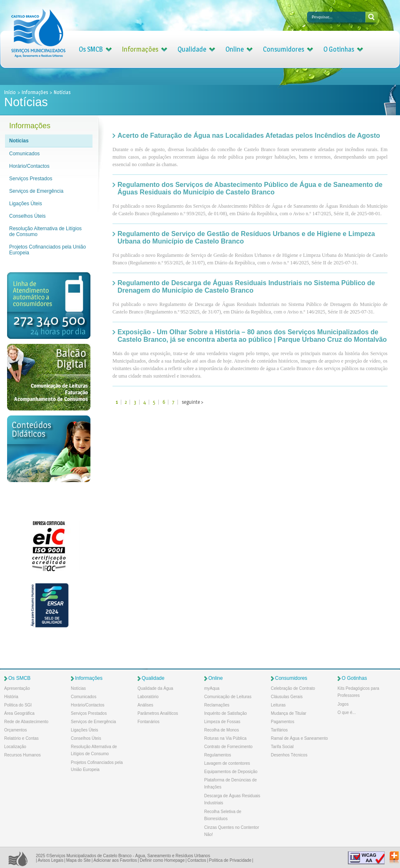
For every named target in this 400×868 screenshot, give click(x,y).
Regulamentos (217, 755)
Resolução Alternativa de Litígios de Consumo (45, 231)
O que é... (347, 713)
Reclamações (217, 705)
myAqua (212, 688)
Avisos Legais (51, 860)
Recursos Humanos (22, 755)
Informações (140, 49)
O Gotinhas (339, 49)
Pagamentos (282, 722)
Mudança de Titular (289, 713)
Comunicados (24, 154)
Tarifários (279, 730)
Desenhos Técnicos (289, 755)
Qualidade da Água (155, 688)
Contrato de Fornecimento (228, 747)
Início (10, 92)
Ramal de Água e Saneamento (299, 738)
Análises (145, 705)
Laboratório (148, 697)
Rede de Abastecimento (26, 722)
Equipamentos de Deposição (231, 772)
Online (235, 49)
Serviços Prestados (31, 179)
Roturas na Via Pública (225, 738)
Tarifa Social (282, 747)
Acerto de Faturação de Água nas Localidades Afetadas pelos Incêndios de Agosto (249, 136)
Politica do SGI (18, 705)
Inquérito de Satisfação (225, 713)
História (11, 697)
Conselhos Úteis (27, 216)
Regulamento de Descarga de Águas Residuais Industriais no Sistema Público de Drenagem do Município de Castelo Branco (246, 287)
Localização (15, 747)
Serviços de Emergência (36, 191)
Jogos (343, 704)
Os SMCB (91, 49)
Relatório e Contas (21, 738)
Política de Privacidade (230, 860)
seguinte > (192, 402)
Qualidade (192, 49)
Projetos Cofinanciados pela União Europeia (47, 250)
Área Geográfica (19, 713)
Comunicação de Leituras (228, 697)
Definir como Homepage (162, 860)
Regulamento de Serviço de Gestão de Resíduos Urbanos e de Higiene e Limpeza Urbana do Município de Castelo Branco (246, 238)
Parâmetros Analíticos (158, 713)
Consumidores (284, 49)
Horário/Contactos (29, 166)
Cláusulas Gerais (287, 697)
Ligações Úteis (26, 204)
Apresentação (17, 688)
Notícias (19, 141)
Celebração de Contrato (293, 688)
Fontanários (149, 722)
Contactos (197, 860)
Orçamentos (15, 730)
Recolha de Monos (221, 730)
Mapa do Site (79, 860)
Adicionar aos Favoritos (115, 860)
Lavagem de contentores (227, 763)
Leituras (278, 705)
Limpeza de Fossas (222, 722)
